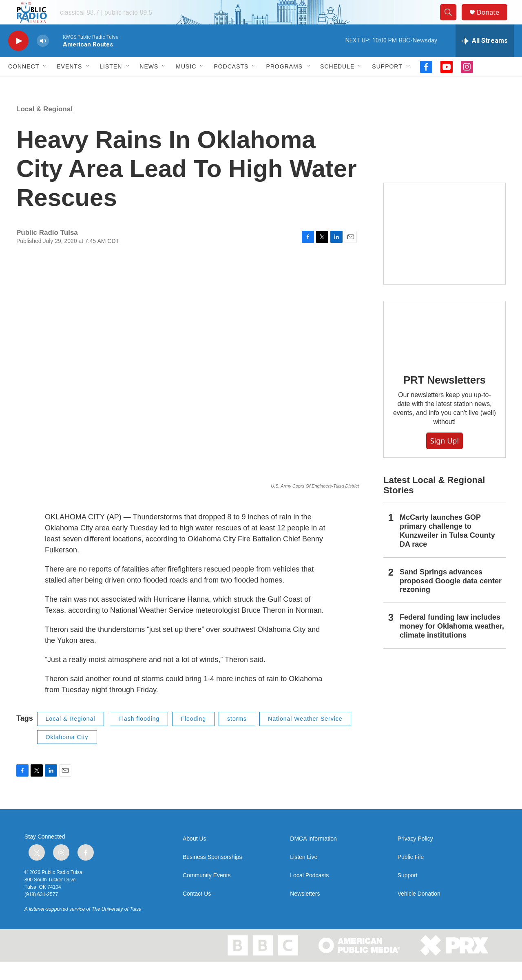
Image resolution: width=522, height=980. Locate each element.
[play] (18, 59)
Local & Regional (44, 127)
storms (237, 737)
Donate (493, 21)
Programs (284, 85)
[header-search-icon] (452, 22)
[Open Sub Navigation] (45, 85)
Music (186, 85)
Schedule (337, 85)
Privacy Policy (415, 857)
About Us (195, 857)
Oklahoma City (67, 755)
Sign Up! (445, 459)
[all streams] (485, 59)
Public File (411, 875)
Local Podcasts (309, 894)
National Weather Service (305, 737)
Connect (24, 85)
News (149, 85)
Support (387, 85)
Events (69, 85)
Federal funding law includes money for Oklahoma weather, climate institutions (452, 645)
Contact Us (197, 912)
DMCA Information (313, 857)
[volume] (43, 59)
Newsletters (305, 912)
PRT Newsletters (445, 398)
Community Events (207, 894)
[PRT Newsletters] (445, 350)
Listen (111, 85)
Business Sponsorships (212, 875)
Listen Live (304, 875)
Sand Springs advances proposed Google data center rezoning (451, 599)
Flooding (193, 737)
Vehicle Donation (419, 912)
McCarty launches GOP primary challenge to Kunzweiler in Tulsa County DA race (447, 549)
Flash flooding (139, 737)
